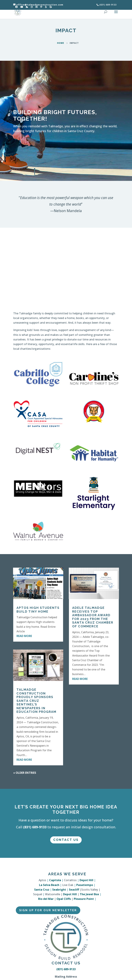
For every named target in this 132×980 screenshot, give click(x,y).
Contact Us (66, 840)
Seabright (59, 890)
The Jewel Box (89, 894)
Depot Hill (86, 880)
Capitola (55, 880)
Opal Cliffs (64, 899)
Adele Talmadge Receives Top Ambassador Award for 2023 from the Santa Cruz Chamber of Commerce (93, 617)
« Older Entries (25, 773)
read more (24, 636)
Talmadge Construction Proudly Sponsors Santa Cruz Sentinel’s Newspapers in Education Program (36, 701)
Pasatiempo (85, 885)
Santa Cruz (42, 890)
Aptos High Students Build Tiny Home (38, 610)
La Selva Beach (49, 885)
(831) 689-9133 (35, 827)
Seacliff (74, 890)
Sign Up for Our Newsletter (48, 910)
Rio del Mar (46, 899)
